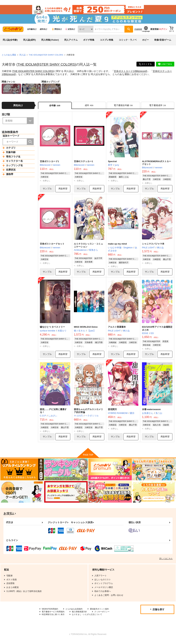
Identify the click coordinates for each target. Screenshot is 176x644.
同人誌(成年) (30, 42)
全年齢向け (32, 31)
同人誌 (23, 57)
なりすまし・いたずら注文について (90, 618)
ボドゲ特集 (89, 42)
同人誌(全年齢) (10, 42)
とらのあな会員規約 (76, 612)
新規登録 (155, 31)
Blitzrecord (141, 73)
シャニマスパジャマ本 (153, 246)
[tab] (89, 107)
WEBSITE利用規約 (51, 612)
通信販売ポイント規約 (103, 612)
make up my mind (117, 246)
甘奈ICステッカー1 (83, 164)
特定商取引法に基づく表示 (54, 618)
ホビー (145, 42)
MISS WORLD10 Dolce (86, 330)
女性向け (70, 31)
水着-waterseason (151, 412)
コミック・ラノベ (128, 42)
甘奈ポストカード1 (125, 73)
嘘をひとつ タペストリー (53, 330)
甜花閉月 (112, 412)
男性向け (57, 31)
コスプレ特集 (107, 42)
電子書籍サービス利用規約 (54, 615)
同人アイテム (71, 42)
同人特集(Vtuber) (50, 42)
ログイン (163, 31)
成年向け (43, 31)
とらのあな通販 (9, 57)
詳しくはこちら (166, 562)
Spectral (112, 164)
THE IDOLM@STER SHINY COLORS (47, 66)
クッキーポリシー (106, 615)
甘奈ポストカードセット (52, 246)
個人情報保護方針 (82, 615)
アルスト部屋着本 (117, 330)
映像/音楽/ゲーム (163, 42)
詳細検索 (138, 31)
